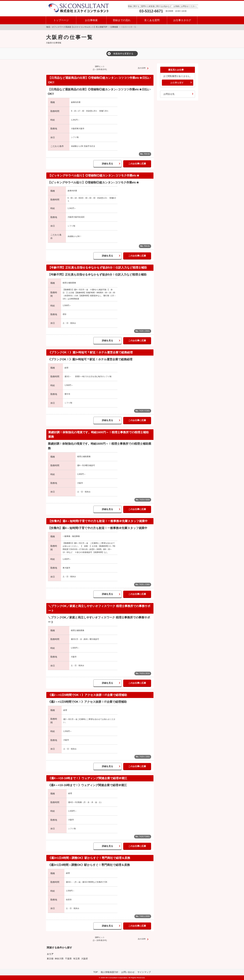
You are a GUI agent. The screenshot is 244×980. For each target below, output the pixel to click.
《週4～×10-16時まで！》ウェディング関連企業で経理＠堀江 (88, 778)
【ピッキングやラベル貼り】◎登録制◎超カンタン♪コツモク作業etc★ (94, 175)
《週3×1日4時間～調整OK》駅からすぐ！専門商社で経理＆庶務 (89, 858)
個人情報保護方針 (110, 972)
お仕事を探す (177, 83)
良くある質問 (152, 20)
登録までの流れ (122, 20)
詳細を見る (107, 164)
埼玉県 (76, 959)
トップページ (61, 20)
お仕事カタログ (182, 20)
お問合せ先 (169, 94)
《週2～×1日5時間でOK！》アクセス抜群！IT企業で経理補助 (88, 695)
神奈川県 (59, 959)
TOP (96, 972)
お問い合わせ (128, 972)
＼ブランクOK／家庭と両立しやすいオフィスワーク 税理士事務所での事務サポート (99, 608)
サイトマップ (144, 972)
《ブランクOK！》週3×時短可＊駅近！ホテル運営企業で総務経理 (91, 352)
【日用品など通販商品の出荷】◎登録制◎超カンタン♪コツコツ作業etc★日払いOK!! (99, 80)
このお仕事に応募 (137, 164)
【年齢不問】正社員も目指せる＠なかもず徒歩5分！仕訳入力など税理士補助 (98, 268)
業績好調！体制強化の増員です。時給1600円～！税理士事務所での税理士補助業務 (98, 435)
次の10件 (142, 68)
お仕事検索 (91, 20)
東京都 (50, 959)
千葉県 (68, 959)
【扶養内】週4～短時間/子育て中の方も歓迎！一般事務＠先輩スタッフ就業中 (98, 521)
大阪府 (85, 959)
